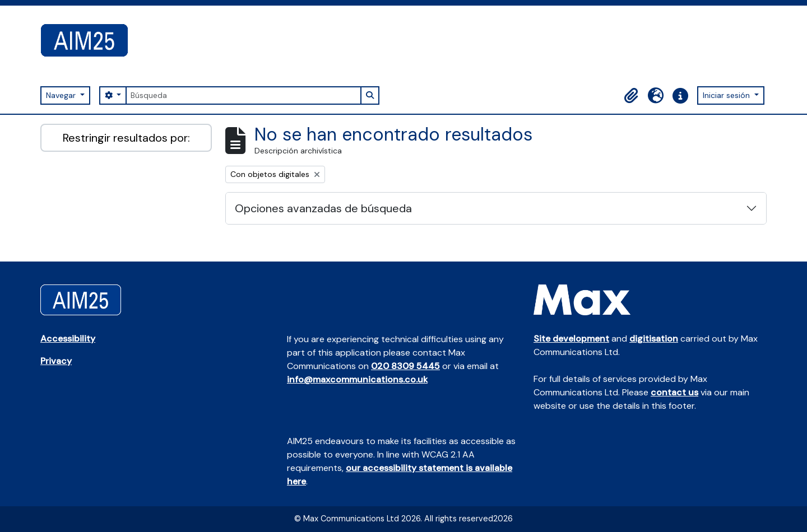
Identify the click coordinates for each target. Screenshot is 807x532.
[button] (631, 96)
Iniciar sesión (727, 95)
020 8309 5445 (405, 366)
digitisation (654, 339)
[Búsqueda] (243, 95)
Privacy (56, 361)
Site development (571, 339)
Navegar (62, 95)
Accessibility (68, 339)
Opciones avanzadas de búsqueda (323, 208)
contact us (674, 392)
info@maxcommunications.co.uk (357, 379)
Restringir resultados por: (126, 138)
